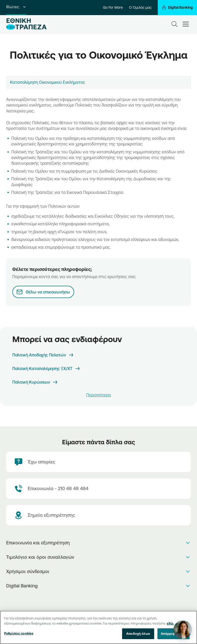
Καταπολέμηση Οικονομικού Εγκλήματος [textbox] (48, 82)
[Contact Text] (98, 489)
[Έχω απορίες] (98, 462)
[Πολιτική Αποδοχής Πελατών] (43, 355)
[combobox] (98, 82)
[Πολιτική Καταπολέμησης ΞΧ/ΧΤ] (46, 369)
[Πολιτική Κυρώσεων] (35, 382)
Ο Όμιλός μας (140, 7)
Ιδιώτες (16, 7)
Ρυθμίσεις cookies (19, 634)
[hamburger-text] (186, 24)
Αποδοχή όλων (138, 634)
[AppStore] (93, 599)
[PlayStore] (99, 599)
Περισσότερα (98, 395)
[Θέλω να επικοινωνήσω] (43, 292)
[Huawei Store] (104, 599)
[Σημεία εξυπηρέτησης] (98, 515)
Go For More (113, 7)
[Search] (174, 24)
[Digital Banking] (177, 8)
